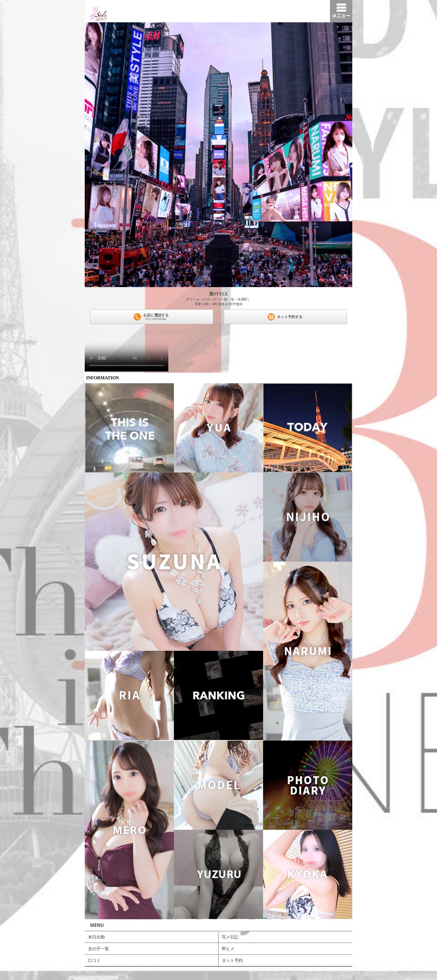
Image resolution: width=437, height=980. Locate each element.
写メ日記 (230, 937)
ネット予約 (232, 960)
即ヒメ (228, 949)
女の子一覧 (99, 949)
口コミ (94, 960)
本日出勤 (96, 937)
